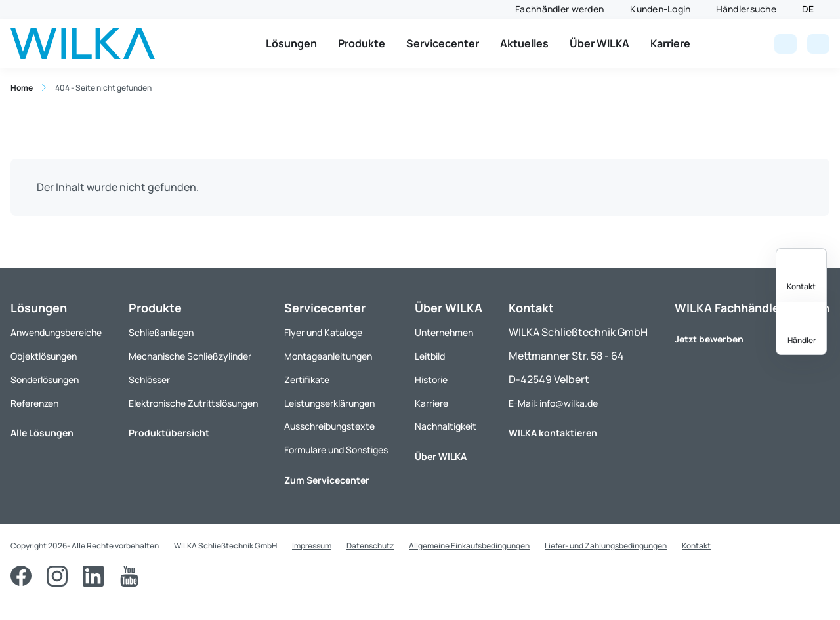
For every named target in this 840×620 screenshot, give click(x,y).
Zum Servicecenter (327, 480)
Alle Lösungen (42, 433)
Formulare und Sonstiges (336, 450)
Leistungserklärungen (329, 403)
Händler (802, 340)
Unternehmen (444, 332)
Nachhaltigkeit (446, 426)
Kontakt (801, 286)
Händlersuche (746, 9)
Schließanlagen (161, 332)
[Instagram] (57, 576)
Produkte (362, 43)
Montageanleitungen (328, 356)
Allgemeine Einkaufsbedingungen (469, 546)
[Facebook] (21, 576)
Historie (431, 380)
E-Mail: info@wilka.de (553, 403)
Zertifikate (307, 380)
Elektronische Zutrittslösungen (193, 403)
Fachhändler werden (559, 9)
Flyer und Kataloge (323, 332)
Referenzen (34, 403)
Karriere (670, 43)
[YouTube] (129, 576)
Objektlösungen (44, 356)
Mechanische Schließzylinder (190, 356)
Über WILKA (599, 43)
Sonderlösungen (45, 380)
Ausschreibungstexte (329, 426)
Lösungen (291, 43)
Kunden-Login (660, 9)
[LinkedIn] (93, 576)
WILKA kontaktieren (553, 433)
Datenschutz (370, 546)
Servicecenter (443, 43)
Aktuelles (524, 43)
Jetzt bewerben (709, 339)
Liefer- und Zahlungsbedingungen (606, 546)
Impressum (312, 546)
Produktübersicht (169, 433)
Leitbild (430, 356)
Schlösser (149, 380)
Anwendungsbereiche (56, 332)
